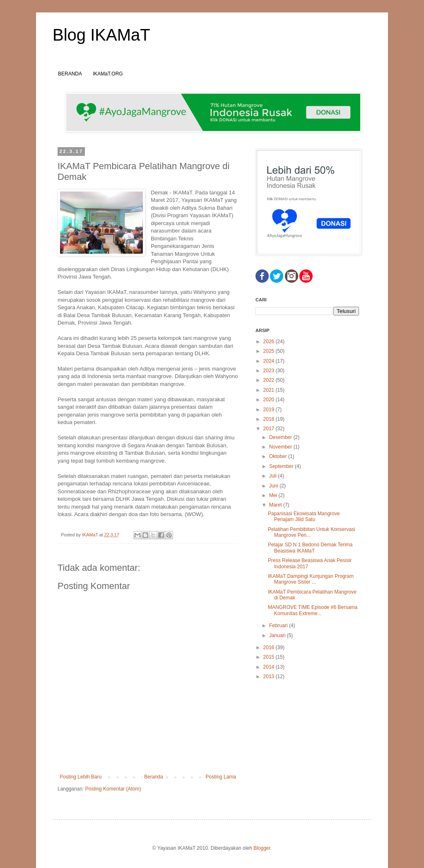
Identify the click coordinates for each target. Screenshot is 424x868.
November (281, 447)
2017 (270, 429)
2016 (270, 647)
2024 (270, 361)
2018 (270, 419)
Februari (279, 626)
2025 (270, 351)
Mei (274, 495)
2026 (270, 342)
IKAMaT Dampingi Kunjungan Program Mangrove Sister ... (311, 579)
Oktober (279, 456)
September (282, 466)
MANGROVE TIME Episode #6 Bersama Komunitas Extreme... (313, 610)
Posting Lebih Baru (81, 777)
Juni (274, 486)
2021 (270, 390)
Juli (273, 476)
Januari (278, 635)
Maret (276, 505)
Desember (281, 437)
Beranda (153, 777)
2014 (270, 667)
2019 (270, 410)
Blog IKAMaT (101, 35)
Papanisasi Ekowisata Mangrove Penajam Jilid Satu (304, 516)
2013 (270, 676)
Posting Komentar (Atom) (113, 789)
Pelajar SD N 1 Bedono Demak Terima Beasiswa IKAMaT (310, 548)
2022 (270, 380)
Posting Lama (221, 777)
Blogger (262, 848)
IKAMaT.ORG (108, 74)
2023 (270, 371)
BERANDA (70, 74)
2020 (270, 400)
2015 (270, 657)
